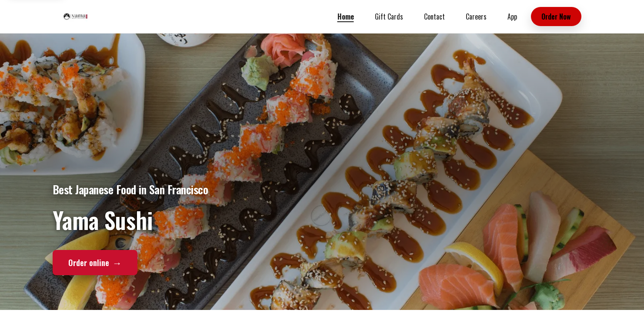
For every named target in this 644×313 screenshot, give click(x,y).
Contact (434, 17)
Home (346, 17)
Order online (95, 262)
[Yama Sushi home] (76, 17)
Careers (476, 17)
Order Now (556, 17)
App (512, 17)
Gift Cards (389, 17)
